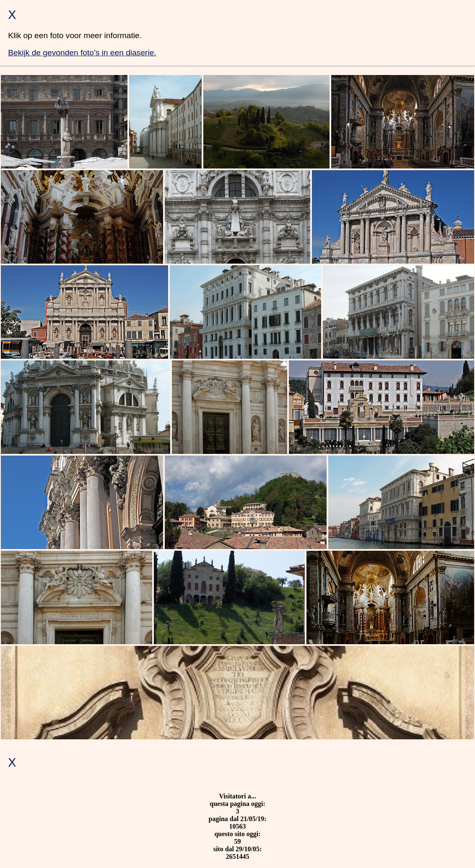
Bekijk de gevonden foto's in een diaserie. (82, 53)
